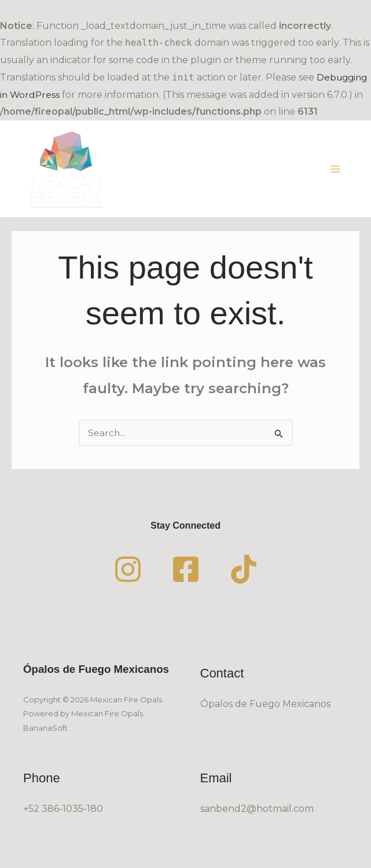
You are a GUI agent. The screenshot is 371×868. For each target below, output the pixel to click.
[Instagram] (128, 577)
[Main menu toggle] (335, 173)
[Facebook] (186, 577)
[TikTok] (244, 577)
